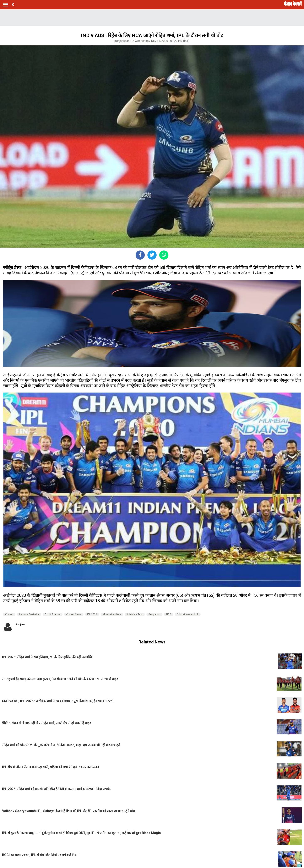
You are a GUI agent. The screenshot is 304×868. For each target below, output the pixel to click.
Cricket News (74, 614)
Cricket (9, 614)
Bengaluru (154, 614)
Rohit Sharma (53, 614)
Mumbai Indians (112, 614)
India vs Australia (29, 614)
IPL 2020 (92, 614)
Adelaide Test (135, 614)
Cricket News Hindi (188, 614)
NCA (169, 614)
